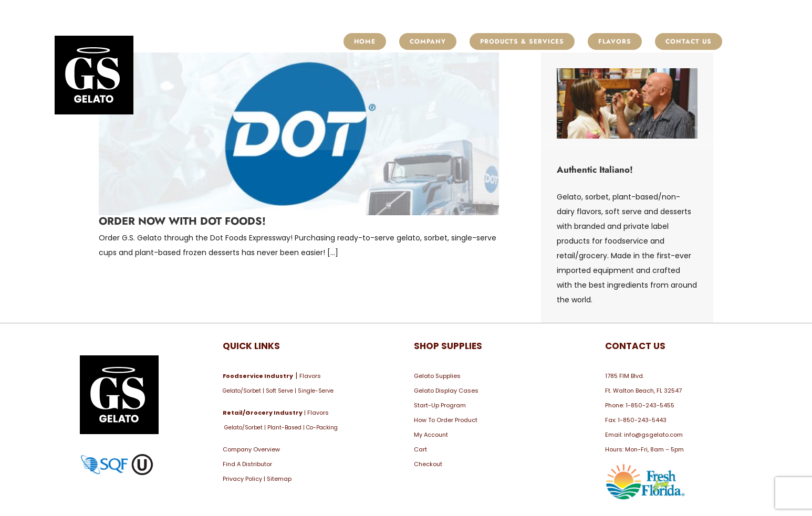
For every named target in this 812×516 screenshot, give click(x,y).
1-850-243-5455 (650, 405)
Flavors (310, 376)
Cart (420, 449)
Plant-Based (284, 428)
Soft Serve (279, 391)
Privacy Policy (242, 479)
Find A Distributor (247, 464)
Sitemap (279, 479)
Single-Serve (316, 391)
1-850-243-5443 (642, 420)
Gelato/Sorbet (242, 391)
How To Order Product (446, 420)
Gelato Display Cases (446, 391)
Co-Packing (322, 428)
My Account (431, 435)
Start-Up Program (440, 405)
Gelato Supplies (437, 376)
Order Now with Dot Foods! (182, 221)
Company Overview (251, 449)
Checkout (428, 464)
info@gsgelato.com (653, 435)
